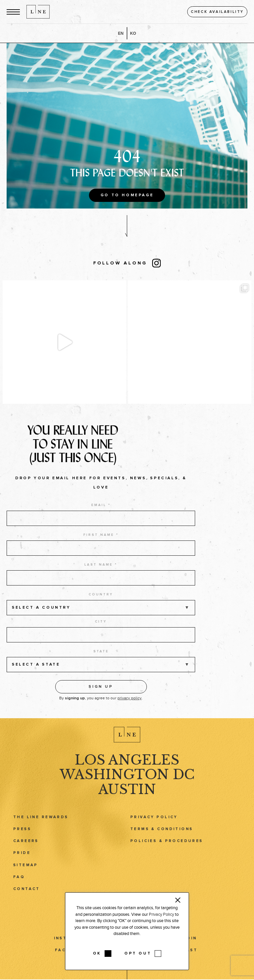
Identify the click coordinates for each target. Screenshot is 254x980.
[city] (101, 642)
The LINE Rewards (41, 820)
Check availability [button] (217, 12)
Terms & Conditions (162, 832)
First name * (101, 542)
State (101, 659)
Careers (26, 844)
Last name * (101, 572)
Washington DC (127, 778)
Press (22, 832)
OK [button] (97, 954)
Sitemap (26, 868)
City (101, 629)
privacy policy (129, 706)
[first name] (101, 556)
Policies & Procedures (167, 844)
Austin (127, 792)
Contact (27, 892)
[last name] (101, 585)
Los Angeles (127, 763)
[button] (13, 12)
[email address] (101, 526)
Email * (101, 513)
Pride (22, 856)
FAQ (19, 880)
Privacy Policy (154, 820)
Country (101, 602)
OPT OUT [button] (138, 954)
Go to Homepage (127, 195)
